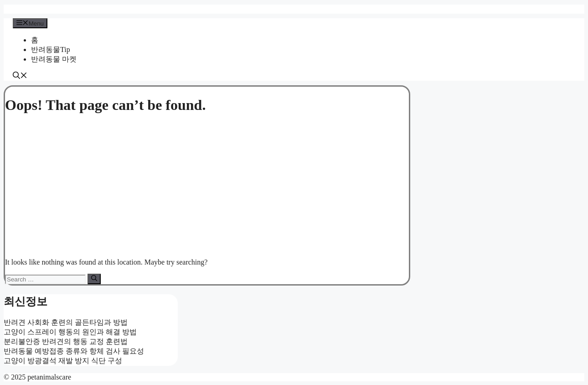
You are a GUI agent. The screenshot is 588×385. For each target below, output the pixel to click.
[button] (20, 76)
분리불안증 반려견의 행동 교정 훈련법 (66, 341)
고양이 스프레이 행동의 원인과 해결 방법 (70, 332)
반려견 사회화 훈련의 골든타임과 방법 (66, 322)
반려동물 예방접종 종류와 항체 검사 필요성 (74, 351)
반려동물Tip (51, 49)
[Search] (94, 279)
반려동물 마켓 (54, 59)
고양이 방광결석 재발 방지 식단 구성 (63, 361)
